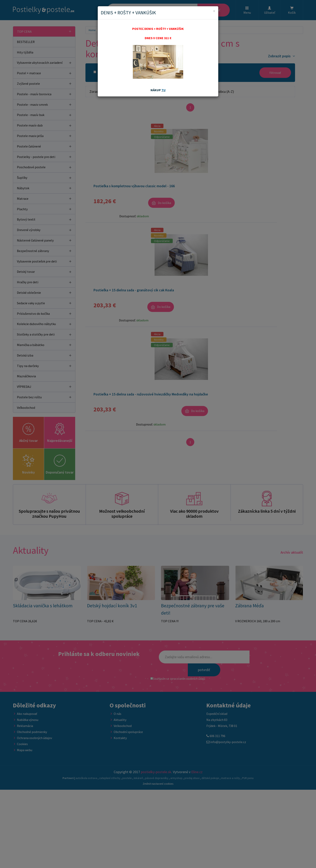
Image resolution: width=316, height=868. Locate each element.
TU (164, 90)
